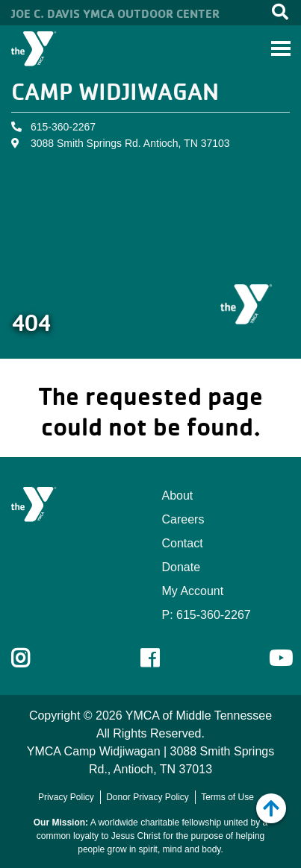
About (178, 496)
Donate (181, 567)
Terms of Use (227, 797)
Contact (183, 543)
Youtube (279, 658)
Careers (183, 519)
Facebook (160, 658)
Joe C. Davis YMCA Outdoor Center (115, 13)
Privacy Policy (66, 797)
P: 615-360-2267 (207, 615)
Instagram (31, 658)
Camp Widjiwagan (115, 91)
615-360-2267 (63, 127)
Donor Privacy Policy (148, 797)
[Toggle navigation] (281, 48)
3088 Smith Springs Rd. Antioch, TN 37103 (130, 143)
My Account (193, 591)
